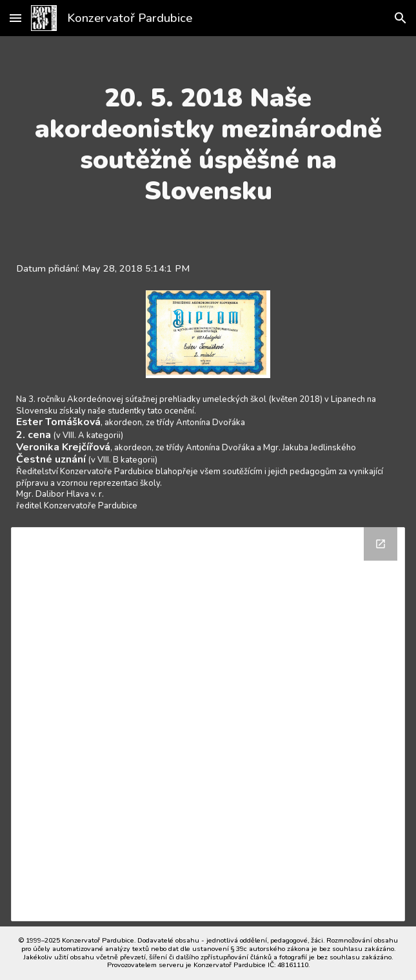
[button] (15, 18)
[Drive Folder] (208, 724)
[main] (208, 145)
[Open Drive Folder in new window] (381, 544)
